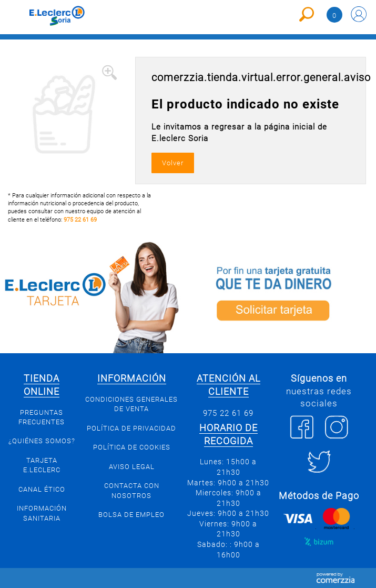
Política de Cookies (132, 447)
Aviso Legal (132, 467)
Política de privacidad (131, 428)
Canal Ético (42, 489)
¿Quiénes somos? (42, 441)
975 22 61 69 (80, 220)
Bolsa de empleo (131, 515)
